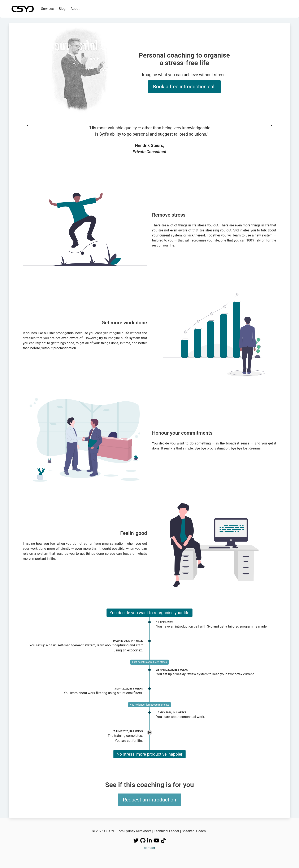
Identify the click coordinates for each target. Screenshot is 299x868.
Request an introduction (149, 800)
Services (47, 9)
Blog (62, 9)
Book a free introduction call (184, 87)
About (75, 9)
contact (149, 848)
